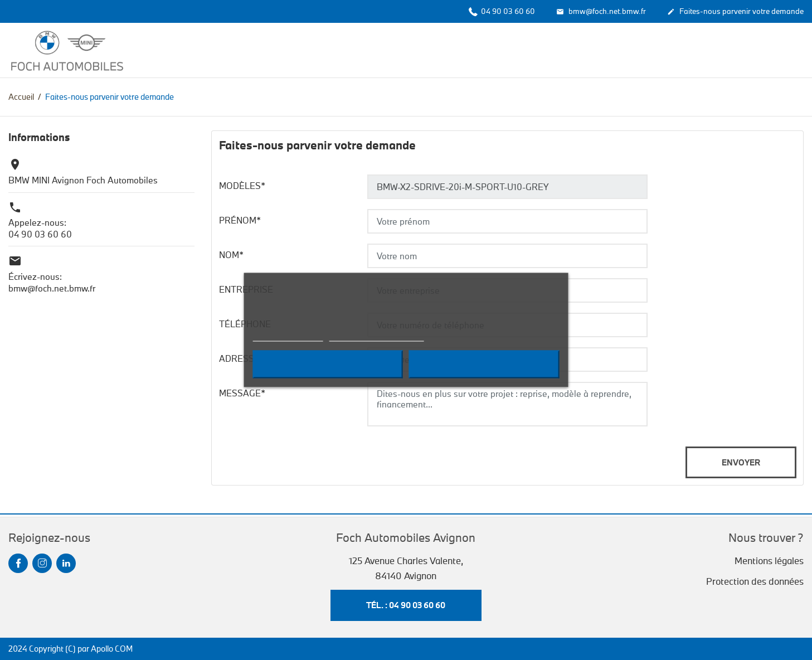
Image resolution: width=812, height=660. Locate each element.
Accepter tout (484, 365)
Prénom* (240, 220)
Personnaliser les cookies (377, 336)
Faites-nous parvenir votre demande (735, 12)
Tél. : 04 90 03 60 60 (406, 605)
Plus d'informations (288, 336)
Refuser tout (327, 365)
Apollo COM (112, 649)
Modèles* (242, 186)
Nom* (231, 255)
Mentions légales (769, 561)
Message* (242, 393)
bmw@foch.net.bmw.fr (601, 12)
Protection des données (755, 581)
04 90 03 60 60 (502, 11)
